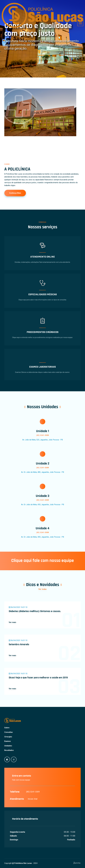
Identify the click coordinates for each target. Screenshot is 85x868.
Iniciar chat (33, 799)
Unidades (8, 746)
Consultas (9, 732)
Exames (8, 741)
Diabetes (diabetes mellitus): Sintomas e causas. (35, 611)
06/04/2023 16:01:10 (18, 607)
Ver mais (12, 622)
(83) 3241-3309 (33, 792)
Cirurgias (8, 737)
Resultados (9, 750)
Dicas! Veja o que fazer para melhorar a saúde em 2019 (38, 678)
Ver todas (42, 589)
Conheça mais (15, 193)
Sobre (7, 728)
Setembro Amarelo (19, 644)
